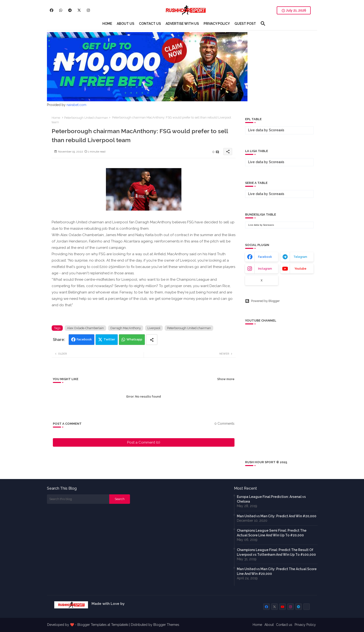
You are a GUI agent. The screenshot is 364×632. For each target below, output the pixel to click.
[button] (263, 24)
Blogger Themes (166, 625)
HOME (107, 24)
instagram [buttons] (265, 269)
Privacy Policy (305, 625)
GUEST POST (245, 24)
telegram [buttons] (300, 257)
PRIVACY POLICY (217, 24)
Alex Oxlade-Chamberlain (85, 328)
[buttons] (52, 10)
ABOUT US (126, 24)
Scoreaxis (277, 130)
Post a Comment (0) (144, 442)
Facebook (84, 339)
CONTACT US (150, 24)
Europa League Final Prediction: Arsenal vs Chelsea (271, 499)
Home (56, 118)
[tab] (107, 24)
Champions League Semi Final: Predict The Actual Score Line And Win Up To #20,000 (272, 533)
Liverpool (154, 328)
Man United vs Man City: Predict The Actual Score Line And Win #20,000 (277, 571)
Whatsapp (134, 339)
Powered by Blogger (262, 301)
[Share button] (152, 340)
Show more (226, 379)
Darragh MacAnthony (126, 328)
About (269, 625)
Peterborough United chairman (86, 118)
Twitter (109, 339)
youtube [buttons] (300, 269)
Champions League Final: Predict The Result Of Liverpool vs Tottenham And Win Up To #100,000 (276, 552)
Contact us (284, 625)
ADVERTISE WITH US (182, 24)
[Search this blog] (78, 499)
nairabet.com (76, 105)
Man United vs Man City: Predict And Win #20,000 (277, 516)
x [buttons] (262, 280)
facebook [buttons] (265, 257)
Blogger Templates (92, 625)
